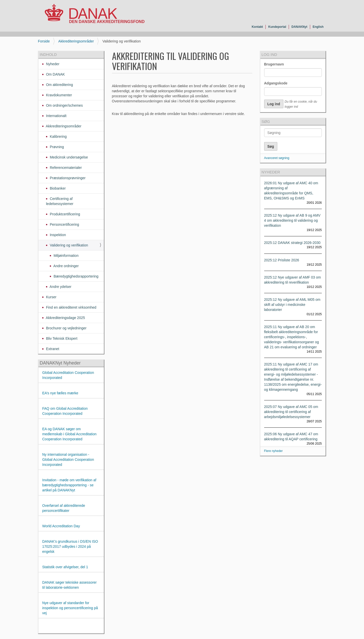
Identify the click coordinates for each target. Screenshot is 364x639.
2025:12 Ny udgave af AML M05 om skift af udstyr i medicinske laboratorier (292, 305)
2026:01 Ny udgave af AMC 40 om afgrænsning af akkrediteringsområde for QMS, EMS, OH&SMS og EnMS (291, 191)
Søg (266, 121)
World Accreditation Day (61, 526)
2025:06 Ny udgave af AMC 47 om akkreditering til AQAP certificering (291, 437)
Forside (44, 41)
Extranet (52, 349)
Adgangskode (276, 83)
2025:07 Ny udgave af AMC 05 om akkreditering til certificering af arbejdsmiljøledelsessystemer (291, 412)
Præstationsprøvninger (67, 178)
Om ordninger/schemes (64, 105)
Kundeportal (277, 27)
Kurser (51, 297)
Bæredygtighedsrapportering (75, 276)
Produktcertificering (64, 214)
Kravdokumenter (59, 95)
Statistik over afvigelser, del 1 (65, 567)
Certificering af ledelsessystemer (60, 201)
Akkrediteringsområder (76, 41)
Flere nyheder (274, 451)
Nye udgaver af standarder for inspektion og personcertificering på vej (70, 608)
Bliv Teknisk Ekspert (61, 338)
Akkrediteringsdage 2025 (65, 318)
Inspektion (57, 235)
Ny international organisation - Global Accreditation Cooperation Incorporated (68, 460)
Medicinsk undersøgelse (68, 157)
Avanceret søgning (277, 158)
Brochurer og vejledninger (66, 328)
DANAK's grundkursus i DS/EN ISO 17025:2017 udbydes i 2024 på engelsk (70, 546)
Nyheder (52, 64)
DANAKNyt (299, 27)
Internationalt (56, 116)
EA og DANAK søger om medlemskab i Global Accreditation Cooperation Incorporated (69, 434)
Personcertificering (64, 224)
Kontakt (257, 27)
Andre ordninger (66, 266)
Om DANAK (55, 74)
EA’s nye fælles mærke (60, 393)
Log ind (269, 54)
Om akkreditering (59, 85)
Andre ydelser (60, 287)
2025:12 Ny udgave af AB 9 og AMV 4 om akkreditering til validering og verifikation (292, 220)
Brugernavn (274, 64)
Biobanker (57, 188)
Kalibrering (58, 136)
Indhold (48, 54)
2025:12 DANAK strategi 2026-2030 (292, 243)
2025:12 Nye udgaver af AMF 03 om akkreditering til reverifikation (293, 280)
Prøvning (56, 147)
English (318, 27)
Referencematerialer (65, 168)
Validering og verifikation (68, 245)
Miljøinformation (66, 256)
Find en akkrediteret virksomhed (71, 307)
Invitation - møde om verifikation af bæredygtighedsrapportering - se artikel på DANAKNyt (69, 485)
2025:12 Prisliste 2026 (282, 260)
